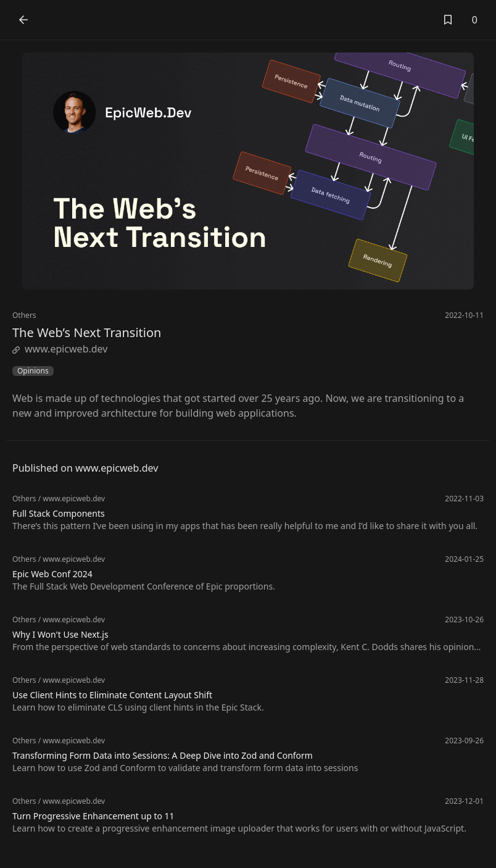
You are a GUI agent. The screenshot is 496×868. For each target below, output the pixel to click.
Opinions (33, 371)
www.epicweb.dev (60, 349)
